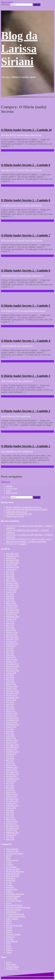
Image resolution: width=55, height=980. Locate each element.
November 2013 (12, 747)
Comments (12, 967)
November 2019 (12, 587)
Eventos (9, 885)
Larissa (19, 135)
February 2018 (12, 632)
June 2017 (10, 650)
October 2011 (11, 803)
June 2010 (10, 839)
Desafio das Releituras (15, 871)
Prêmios (9, 932)
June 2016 (10, 677)
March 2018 (11, 630)
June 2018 (10, 623)
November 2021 (12, 554)
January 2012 (11, 797)
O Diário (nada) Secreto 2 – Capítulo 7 (26, 235)
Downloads (11, 880)
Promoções (10, 937)
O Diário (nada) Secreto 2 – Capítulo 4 (26, 341)
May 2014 (10, 734)
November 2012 (12, 774)
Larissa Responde (13, 896)
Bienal (9, 856)
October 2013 (11, 749)
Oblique (37, 978)
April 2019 (10, 601)
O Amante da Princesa (15, 914)
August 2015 (11, 700)
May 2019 (10, 599)
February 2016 (12, 686)
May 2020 (10, 576)
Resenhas (10, 939)
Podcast (9, 930)
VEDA (9, 948)
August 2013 (11, 754)
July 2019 (10, 594)
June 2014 (10, 731)
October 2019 (11, 590)
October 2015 (11, 695)
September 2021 (12, 556)
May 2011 (10, 815)
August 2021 (11, 558)
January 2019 (11, 608)
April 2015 (10, 709)
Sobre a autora (12, 493)
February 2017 (12, 659)
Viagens (9, 950)
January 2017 (11, 662)
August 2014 (11, 727)
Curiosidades (11, 867)
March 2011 (11, 819)
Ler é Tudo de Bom (14, 901)
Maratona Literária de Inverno (18, 907)
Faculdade (10, 887)
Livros (30, 346)
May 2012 (10, 788)
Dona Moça (11, 878)
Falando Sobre (12, 889)
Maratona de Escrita (14, 905)
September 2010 (12, 833)
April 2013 (10, 763)
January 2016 (11, 689)
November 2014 (12, 720)
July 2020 (10, 572)
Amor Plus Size (12, 851)
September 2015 (12, 698)
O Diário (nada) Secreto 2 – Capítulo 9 (26, 165)
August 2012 (11, 781)
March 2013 (11, 765)
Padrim (9, 921)
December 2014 (12, 718)
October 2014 (11, 722)
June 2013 (10, 758)
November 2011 (12, 801)
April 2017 (10, 655)
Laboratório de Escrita (15, 894)
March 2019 (11, 603)
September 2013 (12, 752)
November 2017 (12, 639)
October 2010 (11, 830)
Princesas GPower (13, 934)
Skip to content (7, 2)
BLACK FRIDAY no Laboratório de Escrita (24, 507)
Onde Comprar (12, 919)
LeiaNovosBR (12, 898)
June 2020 (10, 574)
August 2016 (11, 673)
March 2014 (11, 738)
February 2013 (12, 767)
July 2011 (10, 810)
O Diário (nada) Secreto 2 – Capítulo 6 (26, 270)
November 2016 (12, 666)
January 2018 (11, 635)
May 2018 (10, 626)
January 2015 (11, 716)
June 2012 (10, 785)
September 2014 (12, 725)
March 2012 (11, 792)
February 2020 (12, 583)
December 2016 (12, 664)
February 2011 (12, 821)
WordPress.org (12, 969)
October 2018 (11, 614)
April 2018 (10, 628)
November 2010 (12, 828)
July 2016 (10, 675)
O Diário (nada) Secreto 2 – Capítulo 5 (26, 305)
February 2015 (12, 713)
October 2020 (11, 565)
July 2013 (10, 756)
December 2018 (12, 610)
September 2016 (12, 671)
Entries (11, 964)
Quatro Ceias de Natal (15, 516)
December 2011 (12, 799)
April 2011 (10, 817)
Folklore (9, 892)
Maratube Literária (13, 910)
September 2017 (12, 644)
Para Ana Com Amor (14, 925)
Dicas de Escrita (12, 876)
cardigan (23, 544)
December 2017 (12, 637)
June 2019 (10, 596)
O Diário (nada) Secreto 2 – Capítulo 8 (26, 200)
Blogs (8, 858)
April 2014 (10, 736)
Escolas (9, 883)
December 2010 (12, 826)
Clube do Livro (12, 860)
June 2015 (10, 704)
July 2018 (10, 621)
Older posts (6, 482)
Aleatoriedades (12, 849)
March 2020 (11, 581)
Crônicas (10, 865)
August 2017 (11, 646)
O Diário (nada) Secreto (32, 135)
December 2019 (12, 585)
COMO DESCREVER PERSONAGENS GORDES (27, 509)
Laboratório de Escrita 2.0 (16, 512)
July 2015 (10, 702)
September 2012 (12, 779)
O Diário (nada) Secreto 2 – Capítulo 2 (26, 411)
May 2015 (10, 707)
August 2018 (11, 619)
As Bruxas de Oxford (14, 853)
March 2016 (11, 684)
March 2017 (11, 657)
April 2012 (10, 790)
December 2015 (12, 691)
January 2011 (11, 824)
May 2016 (10, 680)
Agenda (9, 486)
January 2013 (11, 770)
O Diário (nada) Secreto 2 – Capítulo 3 (26, 376)
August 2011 (11, 808)
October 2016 (11, 668)
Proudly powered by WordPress (14, 978)
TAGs (8, 943)
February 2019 (12, 605)
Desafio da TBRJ (13, 869)
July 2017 (10, 648)
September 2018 (12, 617)
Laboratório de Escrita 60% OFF (19, 514)
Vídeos (9, 952)
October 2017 (11, 641)
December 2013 (12, 745)
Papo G (9, 923)
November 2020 (12, 563)
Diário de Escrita (13, 874)
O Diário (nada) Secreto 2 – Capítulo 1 (26, 446)
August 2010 (11, 835)
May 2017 (10, 653)
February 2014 (12, 740)
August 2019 (11, 592)
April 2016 (10, 682)
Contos (9, 862)
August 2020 (11, 569)
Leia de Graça (12, 488)
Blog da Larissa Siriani (19, 49)
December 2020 (12, 560)
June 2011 (10, 812)
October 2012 (11, 776)
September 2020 (12, 567)
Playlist (9, 928)
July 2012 (10, 783)
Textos (9, 946)
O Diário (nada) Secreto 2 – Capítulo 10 (26, 130)
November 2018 (12, 612)
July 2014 (10, 729)
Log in (9, 962)
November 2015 (12, 693)
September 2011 (12, 806)
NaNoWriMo (11, 912)
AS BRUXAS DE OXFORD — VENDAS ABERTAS (29, 540)
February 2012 (12, 794)
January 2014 (11, 743)
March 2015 (11, 711)
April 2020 (10, 578)
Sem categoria (12, 941)
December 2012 (12, 772)
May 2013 (10, 761)
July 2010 (10, 837)
